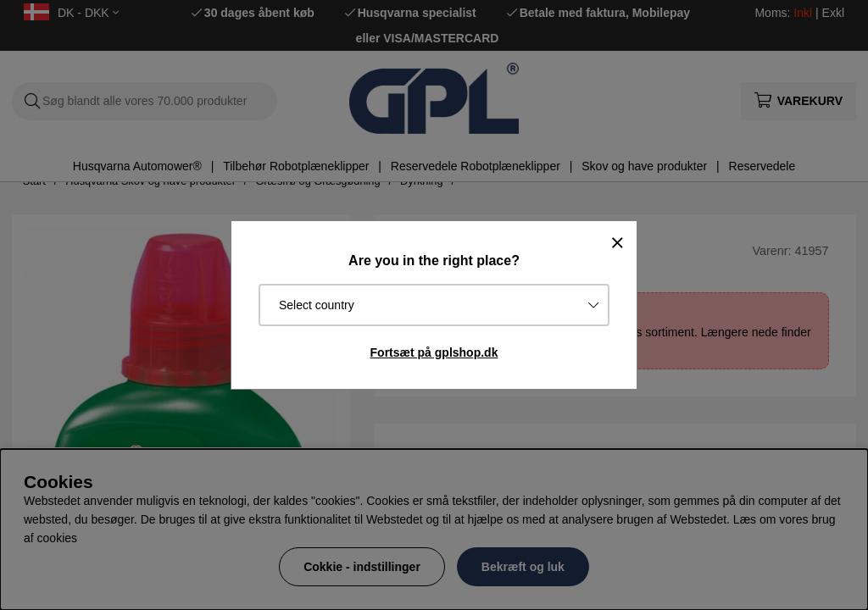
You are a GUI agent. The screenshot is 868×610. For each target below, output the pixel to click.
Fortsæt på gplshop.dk (434, 352)
